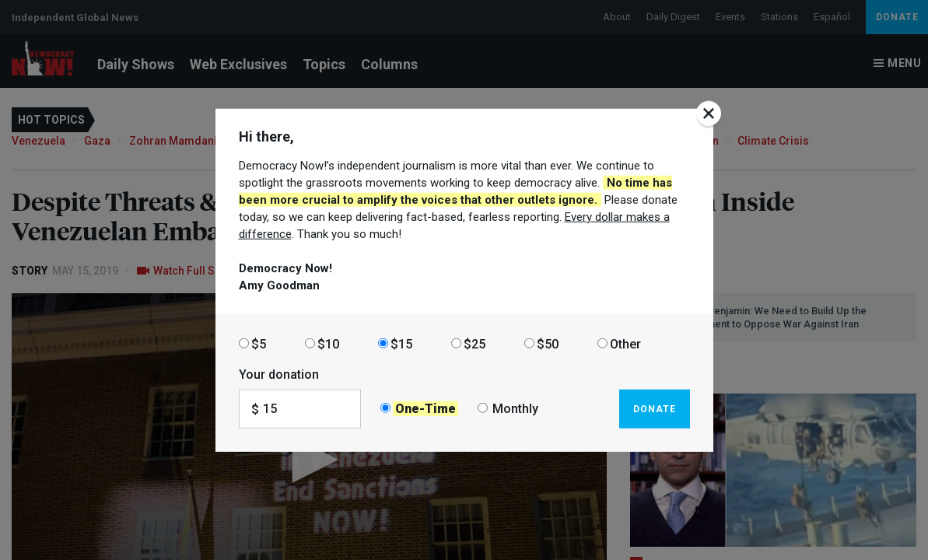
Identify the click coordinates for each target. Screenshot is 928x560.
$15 (401, 343)
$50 (548, 343)
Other (625, 343)
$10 (328, 343)
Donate (655, 408)
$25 (475, 343)
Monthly (515, 409)
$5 (259, 343)
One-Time (425, 409)
